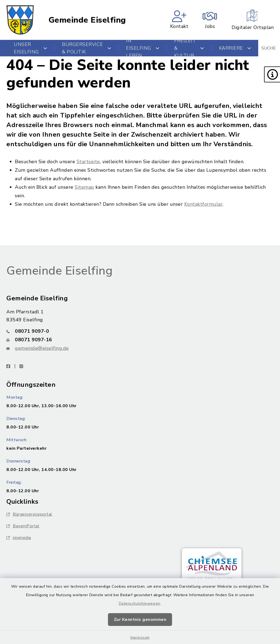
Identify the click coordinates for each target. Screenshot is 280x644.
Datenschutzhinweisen (140, 603)
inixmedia (19, 538)
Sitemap (84, 187)
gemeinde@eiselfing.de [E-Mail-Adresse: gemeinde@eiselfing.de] (42, 348)
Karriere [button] (235, 48)
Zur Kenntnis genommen (140, 620)
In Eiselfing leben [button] (143, 48)
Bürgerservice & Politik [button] (87, 48)
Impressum (140, 637)
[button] (272, 74)
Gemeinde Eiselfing (87, 20)
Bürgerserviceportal (29, 514)
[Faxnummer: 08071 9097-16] (140, 340)
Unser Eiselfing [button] (30, 48)
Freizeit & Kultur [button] (189, 48)
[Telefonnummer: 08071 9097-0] (140, 331)
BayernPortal (23, 526)
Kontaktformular (204, 204)
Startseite (88, 162)
